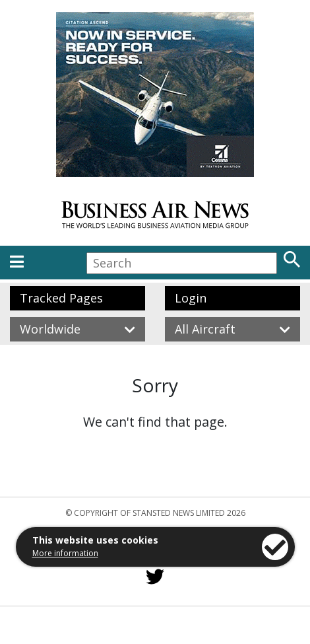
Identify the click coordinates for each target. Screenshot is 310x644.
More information (65, 553)
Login (191, 298)
